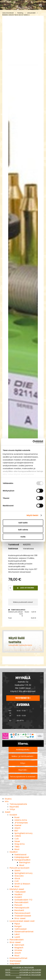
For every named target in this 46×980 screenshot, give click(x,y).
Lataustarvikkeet (8, 13)
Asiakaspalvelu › (23, 750)
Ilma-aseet (20, 918)
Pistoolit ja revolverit (20, 868)
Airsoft (18, 953)
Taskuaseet (20, 892)
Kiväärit (13, 815)
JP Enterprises (21, 823)
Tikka (17, 847)
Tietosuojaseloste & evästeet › (23, 777)
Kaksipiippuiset (22, 857)
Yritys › (23, 763)
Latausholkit (31, 13)
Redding (20, 13)
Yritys (12, 809)
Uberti (17, 828)
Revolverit (19, 910)
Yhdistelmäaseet (23, 916)
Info (7, 801)
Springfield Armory (23, 833)
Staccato (19, 876)
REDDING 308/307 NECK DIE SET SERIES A (16, 15)
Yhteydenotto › (23, 698)
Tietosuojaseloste (18, 804)
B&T (16, 831)
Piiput (17, 924)
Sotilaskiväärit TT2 (23, 900)
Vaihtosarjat (21, 929)
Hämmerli (19, 945)
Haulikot (14, 852)
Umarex (18, 950)
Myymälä (14, 807)
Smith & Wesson (22, 884)
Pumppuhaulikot (22, 860)
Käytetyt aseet (17, 889)
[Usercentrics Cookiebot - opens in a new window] (33, 442)
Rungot (18, 926)
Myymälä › (23, 770)
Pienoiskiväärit (21, 902)
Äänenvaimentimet (24, 932)
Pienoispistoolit (22, 908)
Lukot (17, 934)
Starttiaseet (15, 961)
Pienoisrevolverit (22, 913)
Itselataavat (20, 855)
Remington (25, 862)
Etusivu (8, 799)
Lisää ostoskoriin (25, 588)
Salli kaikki (23, 523)
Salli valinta (23, 530)
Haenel (18, 825)
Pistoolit (18, 905)
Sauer (17, 841)
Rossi (17, 817)
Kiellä (23, 537)
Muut (17, 849)
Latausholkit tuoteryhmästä (20, 645)
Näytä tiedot (32, 515)
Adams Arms (21, 820)
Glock (17, 878)
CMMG (18, 836)
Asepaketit (15, 964)
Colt (17, 839)
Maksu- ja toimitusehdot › (23, 756)
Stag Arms (20, 844)
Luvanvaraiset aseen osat (22, 921)
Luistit (17, 937)
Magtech (19, 948)
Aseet (8, 812)
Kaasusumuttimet (18, 958)
